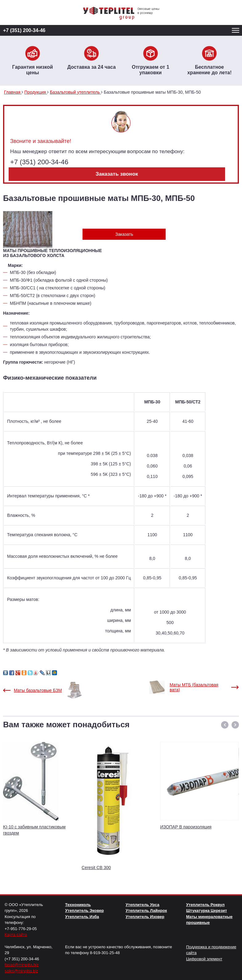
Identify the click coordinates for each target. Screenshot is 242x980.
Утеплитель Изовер (145, 917)
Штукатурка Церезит (207, 911)
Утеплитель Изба (82, 917)
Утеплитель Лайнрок (146, 911)
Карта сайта (16, 935)
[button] (225, 725)
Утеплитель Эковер (85, 911)
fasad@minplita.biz (22, 965)
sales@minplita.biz (21, 971)
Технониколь (78, 905)
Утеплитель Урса (142, 905)
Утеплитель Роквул (206, 905)
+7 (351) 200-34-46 (24, 30)
